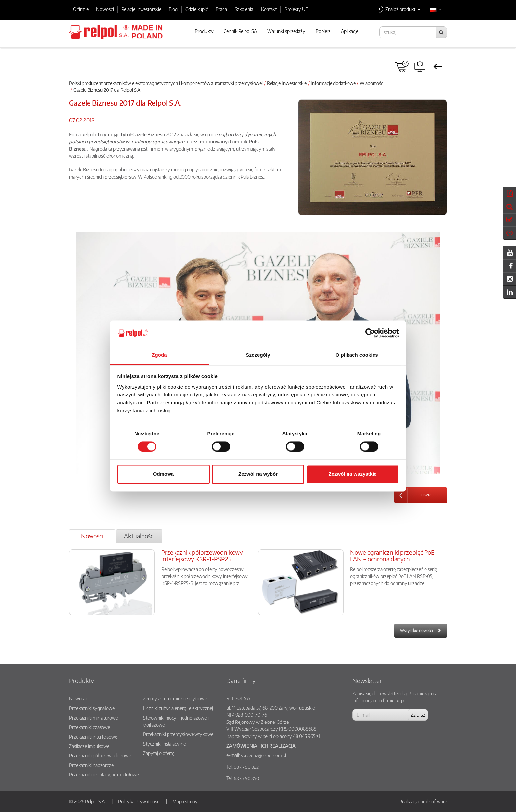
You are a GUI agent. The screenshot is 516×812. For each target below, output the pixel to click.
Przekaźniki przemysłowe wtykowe (178, 734)
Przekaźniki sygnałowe (92, 708)
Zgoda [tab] (159, 355)
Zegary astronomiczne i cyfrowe (175, 698)
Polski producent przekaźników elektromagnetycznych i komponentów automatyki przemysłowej (166, 83)
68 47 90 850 (246, 778)
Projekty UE (296, 9)
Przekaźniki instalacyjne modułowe (104, 774)
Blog (173, 9)
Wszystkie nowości (417, 631)
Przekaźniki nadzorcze (91, 765)
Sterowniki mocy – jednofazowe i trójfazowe (176, 721)
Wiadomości (372, 83)
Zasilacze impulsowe (89, 746)
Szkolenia (244, 9)
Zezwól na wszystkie (353, 474)
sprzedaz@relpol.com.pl (264, 755)
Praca (221, 9)
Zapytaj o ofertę (159, 753)
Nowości (105, 9)
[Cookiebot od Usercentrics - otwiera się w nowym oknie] (370, 333)
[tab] (92, 536)
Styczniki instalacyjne (164, 744)
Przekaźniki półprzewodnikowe (100, 755)
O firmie (81, 9)
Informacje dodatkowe (333, 83)
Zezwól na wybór (258, 474)
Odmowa (163, 474)
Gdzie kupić (197, 9)
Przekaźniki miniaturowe (93, 718)
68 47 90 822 (246, 767)
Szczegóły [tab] (258, 355)
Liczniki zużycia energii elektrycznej (178, 708)
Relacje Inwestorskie (141, 9)
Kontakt (269, 9)
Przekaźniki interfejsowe (93, 737)
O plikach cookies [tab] (357, 355)
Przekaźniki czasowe (90, 727)
